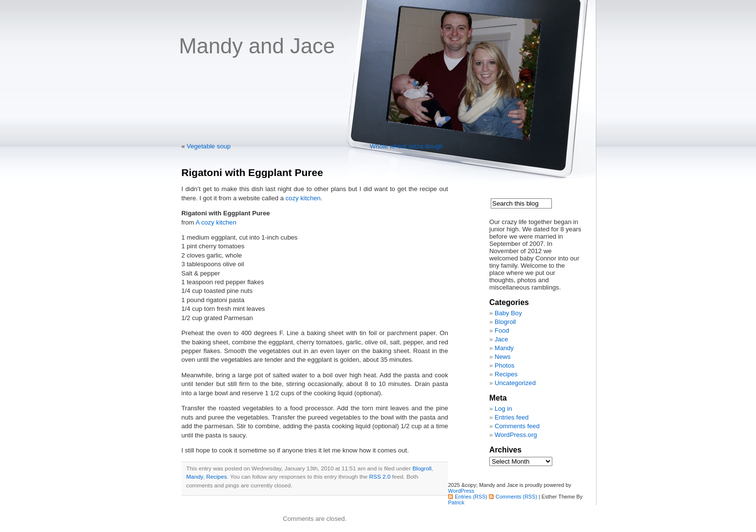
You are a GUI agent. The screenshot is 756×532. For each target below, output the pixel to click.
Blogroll (422, 468)
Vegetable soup (209, 146)
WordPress (461, 491)
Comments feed (517, 426)
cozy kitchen (303, 198)
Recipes (217, 477)
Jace (501, 339)
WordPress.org (516, 435)
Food (502, 330)
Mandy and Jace (257, 46)
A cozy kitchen (216, 222)
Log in (503, 409)
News (503, 357)
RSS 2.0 (380, 477)
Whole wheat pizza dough (406, 146)
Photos (505, 365)
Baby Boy (508, 313)
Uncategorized (515, 383)
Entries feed (512, 417)
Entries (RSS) (471, 497)
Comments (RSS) (516, 497)
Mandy (195, 477)
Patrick (456, 502)
